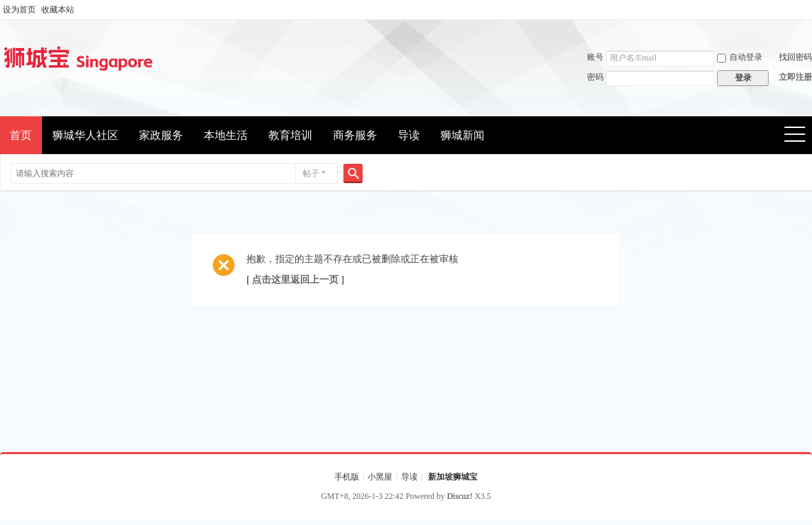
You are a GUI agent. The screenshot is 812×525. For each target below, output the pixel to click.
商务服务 (355, 135)
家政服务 (161, 135)
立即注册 (795, 77)
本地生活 (226, 135)
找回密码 (795, 57)
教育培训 (290, 135)
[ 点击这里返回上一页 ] (295, 280)
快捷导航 (799, 136)
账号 (595, 57)
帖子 (311, 173)
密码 (595, 77)
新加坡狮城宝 (453, 477)
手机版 (347, 477)
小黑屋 (380, 477)
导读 (409, 135)
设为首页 (19, 10)
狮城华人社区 (85, 135)
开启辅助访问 (809, 10)
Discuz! (459, 496)
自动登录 (740, 57)
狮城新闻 (462, 135)
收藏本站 (58, 10)
